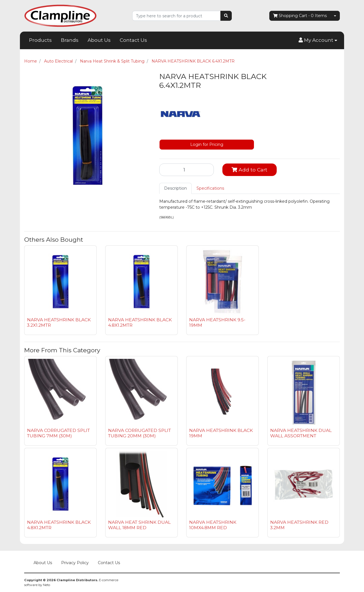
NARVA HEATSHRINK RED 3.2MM (299, 525)
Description (175, 188)
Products (40, 40)
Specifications (210, 188)
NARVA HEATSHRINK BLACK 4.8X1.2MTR (140, 322)
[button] (318, 40)
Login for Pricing (207, 144)
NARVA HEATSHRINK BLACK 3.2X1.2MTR (59, 322)
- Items (300, 16)
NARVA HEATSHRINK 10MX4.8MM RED (213, 525)
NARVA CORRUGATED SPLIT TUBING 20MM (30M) (139, 433)
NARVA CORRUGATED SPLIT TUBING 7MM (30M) (58, 433)
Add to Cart (249, 170)
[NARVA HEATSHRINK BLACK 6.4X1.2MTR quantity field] (187, 170)
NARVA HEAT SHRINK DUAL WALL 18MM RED (139, 525)
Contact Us (133, 40)
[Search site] (226, 16)
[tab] (175, 188)
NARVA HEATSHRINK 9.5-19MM (217, 322)
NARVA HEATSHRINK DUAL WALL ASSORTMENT (301, 433)
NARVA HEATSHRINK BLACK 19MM (221, 433)
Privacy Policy (75, 563)
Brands (70, 40)
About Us (99, 40)
